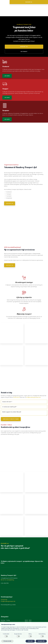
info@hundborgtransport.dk (33, 397)
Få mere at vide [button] (7, 641)
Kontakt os (10, 203)
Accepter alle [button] (41, 641)
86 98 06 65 (17, 397)
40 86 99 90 (4, 600)
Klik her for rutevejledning (7, 580)
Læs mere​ (7, 76)
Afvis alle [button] (30, 641)
